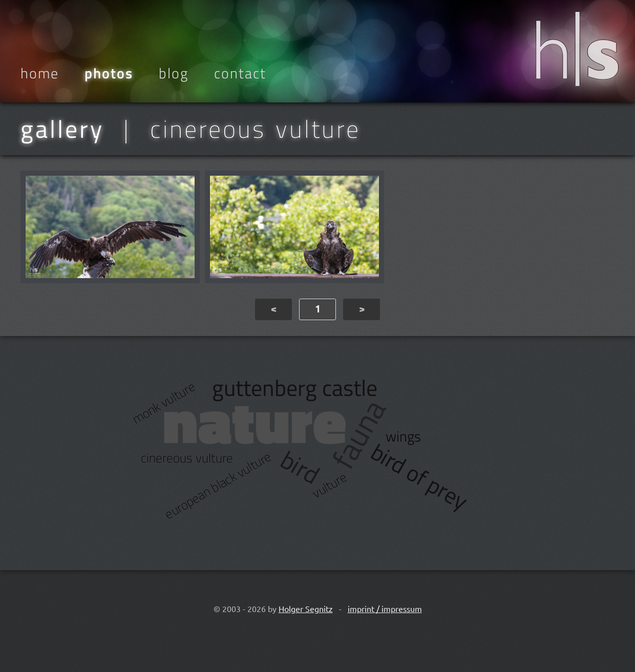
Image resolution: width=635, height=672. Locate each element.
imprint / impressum (385, 608)
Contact (240, 73)
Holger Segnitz (306, 608)
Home (40, 73)
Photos (109, 73)
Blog (174, 73)
